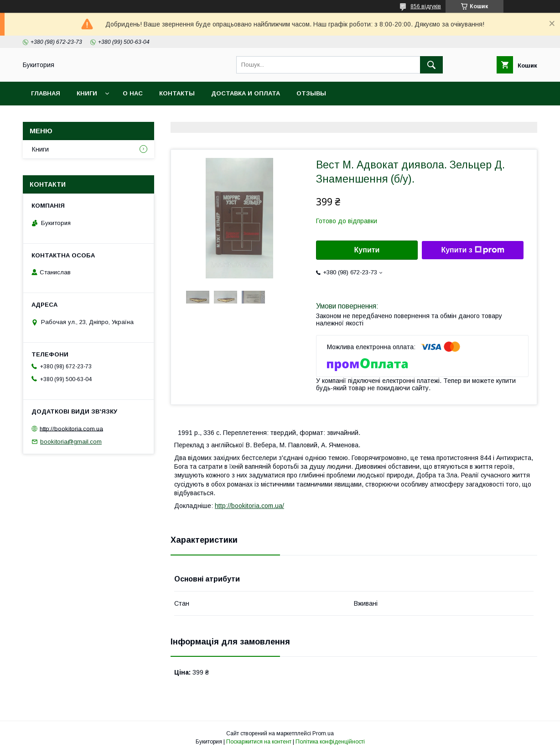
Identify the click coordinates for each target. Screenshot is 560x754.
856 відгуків (426, 6)
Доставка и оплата (246, 93)
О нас (133, 93)
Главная (46, 93)
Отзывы (311, 93)
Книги (87, 93)
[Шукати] (431, 65)
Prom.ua (323, 733)
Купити (367, 250)
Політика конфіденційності (330, 742)
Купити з (472, 250)
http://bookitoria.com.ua (71, 428)
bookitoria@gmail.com (71, 442)
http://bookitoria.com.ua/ (249, 506)
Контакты (177, 93)
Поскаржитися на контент (259, 742)
